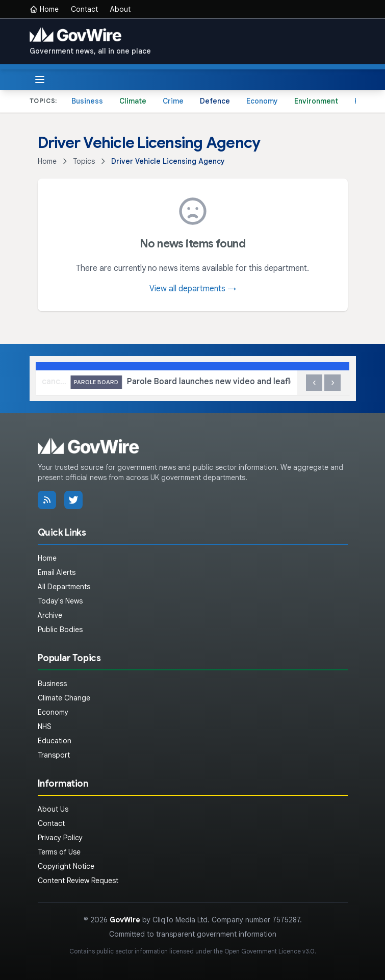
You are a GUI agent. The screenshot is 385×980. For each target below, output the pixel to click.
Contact (84, 9)
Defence (215, 101)
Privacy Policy (60, 838)
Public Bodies (60, 630)
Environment (316, 101)
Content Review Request (78, 881)
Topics (84, 161)
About (120, 9)
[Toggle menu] (40, 80)
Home (44, 9)
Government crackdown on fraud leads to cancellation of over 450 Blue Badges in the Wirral (143, 382)
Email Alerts (57, 572)
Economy (262, 101)
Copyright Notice (66, 866)
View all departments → (193, 289)
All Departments (64, 587)
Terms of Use (59, 852)
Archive (50, 615)
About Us (53, 809)
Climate (133, 101)
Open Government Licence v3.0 (269, 951)
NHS (45, 726)
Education (55, 741)
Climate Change (64, 698)
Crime (173, 101)
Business (87, 101)
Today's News (60, 601)
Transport (54, 755)
